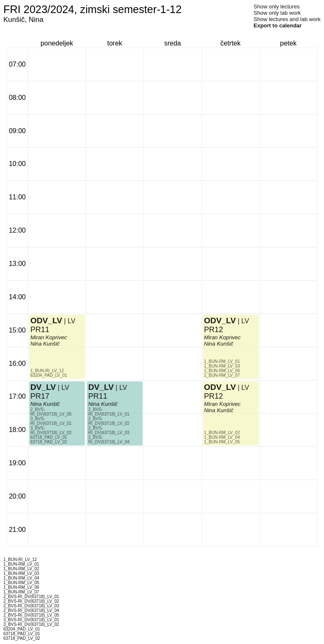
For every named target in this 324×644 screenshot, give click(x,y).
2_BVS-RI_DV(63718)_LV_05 (51, 412)
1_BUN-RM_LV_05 (222, 442)
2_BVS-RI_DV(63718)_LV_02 (109, 421)
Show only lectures (277, 7)
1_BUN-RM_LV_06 (222, 371)
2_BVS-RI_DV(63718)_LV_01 (109, 412)
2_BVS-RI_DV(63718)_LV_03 (109, 430)
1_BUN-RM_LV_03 (222, 366)
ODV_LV (46, 321)
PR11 (40, 330)
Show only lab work (277, 13)
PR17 (40, 396)
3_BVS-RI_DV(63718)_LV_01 (51, 421)
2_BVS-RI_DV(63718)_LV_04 (109, 440)
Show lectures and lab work (287, 19)
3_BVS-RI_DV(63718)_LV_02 (51, 430)
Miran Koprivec (49, 337)
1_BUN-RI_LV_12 (47, 371)
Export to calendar (278, 25)
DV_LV (43, 387)
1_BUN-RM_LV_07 (222, 375)
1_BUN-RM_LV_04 (222, 437)
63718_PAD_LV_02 (49, 442)
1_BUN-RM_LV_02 (222, 433)
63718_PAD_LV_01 (49, 437)
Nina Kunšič (45, 404)
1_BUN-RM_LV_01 (222, 361)
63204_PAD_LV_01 (49, 375)
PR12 (214, 330)
